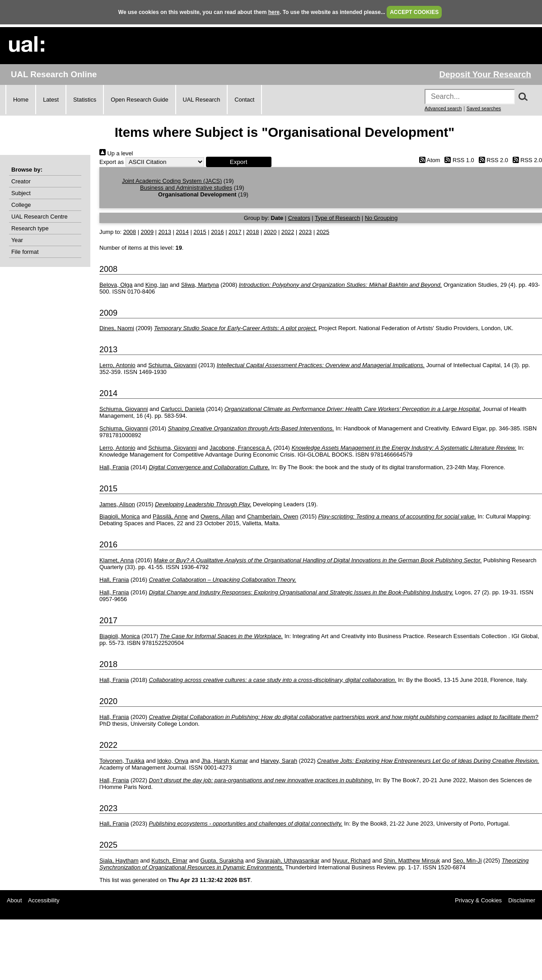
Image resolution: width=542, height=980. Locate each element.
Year (17, 240)
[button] (239, 162)
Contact (244, 100)
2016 (217, 232)
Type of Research (337, 218)
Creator (21, 181)
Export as (112, 162)
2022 (288, 232)
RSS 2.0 (492, 160)
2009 (147, 232)
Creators (299, 218)
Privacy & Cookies (478, 900)
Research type (30, 228)
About (14, 900)
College (21, 205)
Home (21, 100)
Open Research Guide (139, 100)
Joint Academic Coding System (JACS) (172, 181)
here (274, 12)
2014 (182, 232)
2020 (270, 232)
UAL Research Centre (40, 217)
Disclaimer (522, 900)
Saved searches (484, 108)
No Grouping (381, 218)
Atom (428, 160)
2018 (252, 232)
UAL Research (202, 100)
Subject (21, 193)
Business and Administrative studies (186, 188)
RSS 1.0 (458, 160)
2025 (323, 232)
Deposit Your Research (485, 74)
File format (25, 252)
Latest (51, 100)
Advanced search (443, 108)
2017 (235, 232)
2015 (200, 232)
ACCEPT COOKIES (414, 12)
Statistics (85, 100)
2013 (164, 232)
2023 (305, 232)
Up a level (116, 153)
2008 (130, 232)
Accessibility (44, 900)
